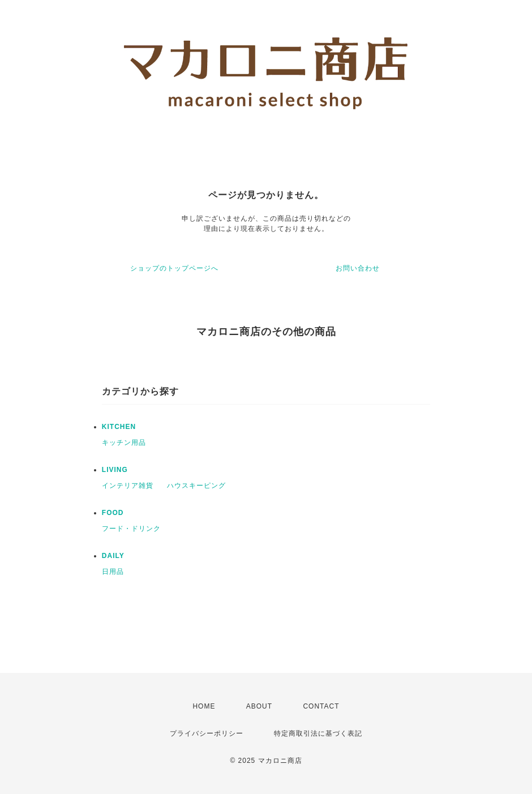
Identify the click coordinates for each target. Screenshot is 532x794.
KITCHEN (119, 427)
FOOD (113, 513)
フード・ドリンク (131, 529)
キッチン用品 (124, 443)
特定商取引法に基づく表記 (318, 733)
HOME (204, 706)
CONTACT (321, 706)
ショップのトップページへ (174, 268)
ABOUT (259, 706)
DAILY (113, 556)
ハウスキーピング (196, 486)
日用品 (113, 572)
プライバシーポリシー (207, 733)
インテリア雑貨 (128, 486)
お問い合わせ (358, 268)
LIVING (115, 470)
